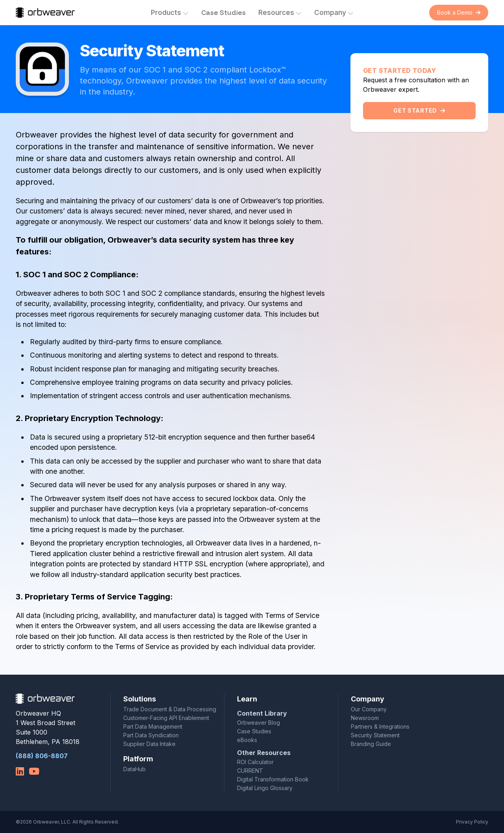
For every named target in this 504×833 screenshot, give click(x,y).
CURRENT (250, 771)
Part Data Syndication (151, 735)
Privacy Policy (472, 822)
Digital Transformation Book (273, 779)
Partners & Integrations (380, 726)
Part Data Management (153, 726)
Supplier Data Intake (149, 744)
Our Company (369, 709)
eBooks (247, 740)
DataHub (134, 769)
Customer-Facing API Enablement (166, 718)
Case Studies (223, 12)
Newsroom (365, 718)
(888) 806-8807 (42, 756)
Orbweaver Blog (258, 723)
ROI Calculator (255, 762)
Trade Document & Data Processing (170, 709)
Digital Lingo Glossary (265, 788)
